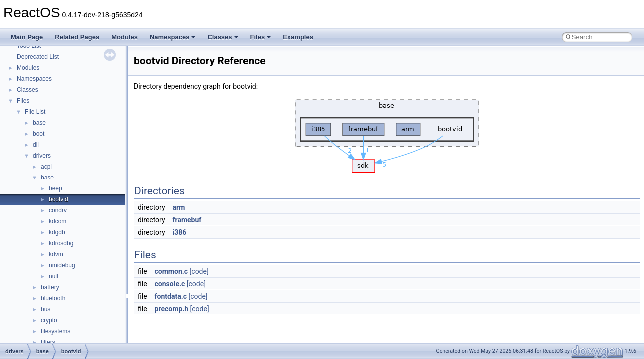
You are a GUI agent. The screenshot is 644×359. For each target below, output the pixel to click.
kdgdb (57, 232)
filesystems (56, 331)
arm (179, 207)
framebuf (187, 220)
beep (56, 188)
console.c (170, 284)
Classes (222, 37)
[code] (199, 271)
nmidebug (62, 265)
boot (39, 134)
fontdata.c (171, 296)
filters (48, 342)
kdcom (58, 221)
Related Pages (77, 37)
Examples (298, 37)
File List (35, 112)
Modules (125, 37)
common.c (171, 271)
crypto (49, 320)
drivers (42, 156)
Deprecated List (38, 57)
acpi (46, 167)
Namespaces (173, 37)
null (54, 276)
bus (46, 309)
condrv (58, 210)
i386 (180, 232)
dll (36, 145)
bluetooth (53, 298)
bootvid (59, 199)
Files (261, 37)
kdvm (56, 254)
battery (50, 287)
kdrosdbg (61, 243)
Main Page (27, 37)
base (39, 123)
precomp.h (172, 309)
